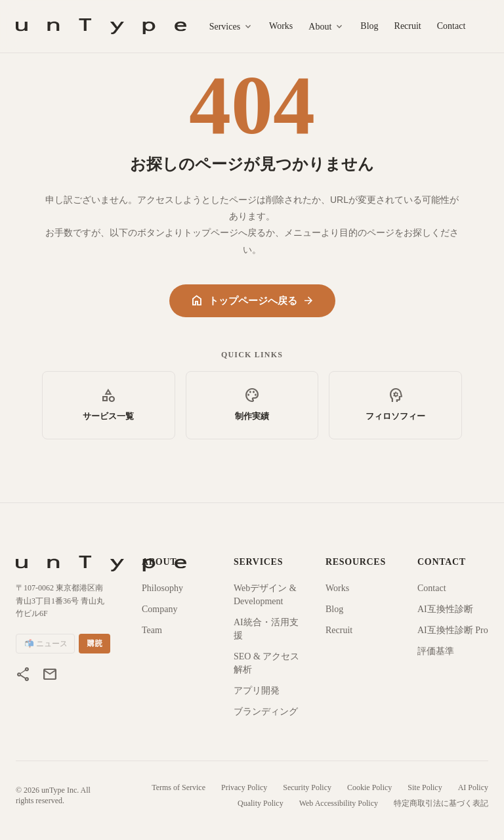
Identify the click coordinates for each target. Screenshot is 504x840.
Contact (451, 26)
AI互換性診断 (445, 609)
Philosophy (162, 588)
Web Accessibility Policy (339, 803)
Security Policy (307, 787)
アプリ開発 (257, 691)
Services (231, 27)
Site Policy (425, 787)
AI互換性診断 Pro (453, 630)
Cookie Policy (369, 787)
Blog (369, 26)
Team (152, 630)
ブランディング (266, 712)
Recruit (408, 26)
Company (159, 609)
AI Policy (473, 787)
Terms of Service (178, 787)
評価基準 (436, 651)
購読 (94, 644)
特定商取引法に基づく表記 (441, 803)
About (326, 27)
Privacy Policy (244, 787)
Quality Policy (261, 803)
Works (281, 26)
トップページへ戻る (252, 301)
